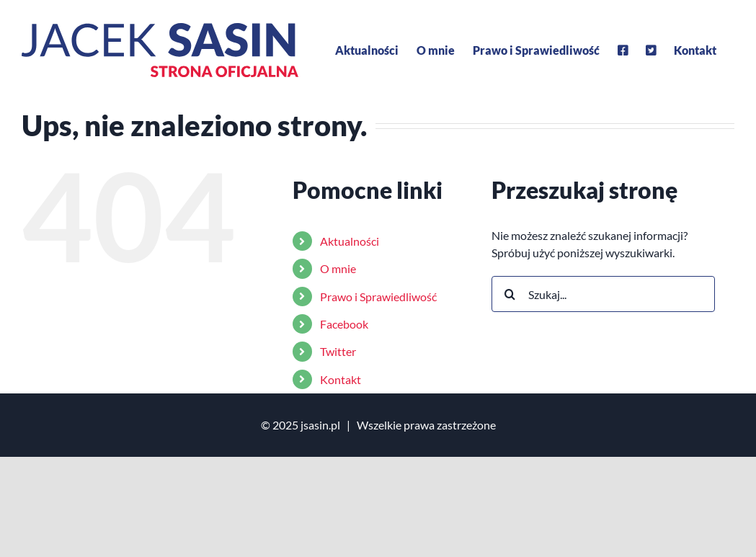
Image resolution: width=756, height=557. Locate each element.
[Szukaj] (510, 294)
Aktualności (350, 241)
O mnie (338, 268)
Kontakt (341, 379)
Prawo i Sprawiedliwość (378, 297)
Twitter (338, 351)
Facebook (344, 324)
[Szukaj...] (603, 294)
